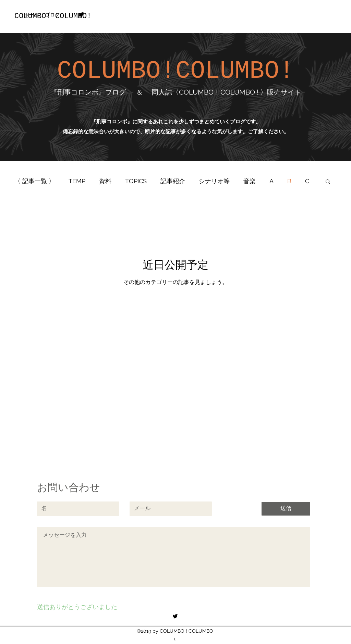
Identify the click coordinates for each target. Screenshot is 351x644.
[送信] (286, 509)
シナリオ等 (214, 181)
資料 (105, 181)
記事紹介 (173, 181)
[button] (328, 182)
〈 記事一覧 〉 (35, 181)
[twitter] (81, 14)
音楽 (250, 181)
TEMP (77, 181)
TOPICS (136, 181)
